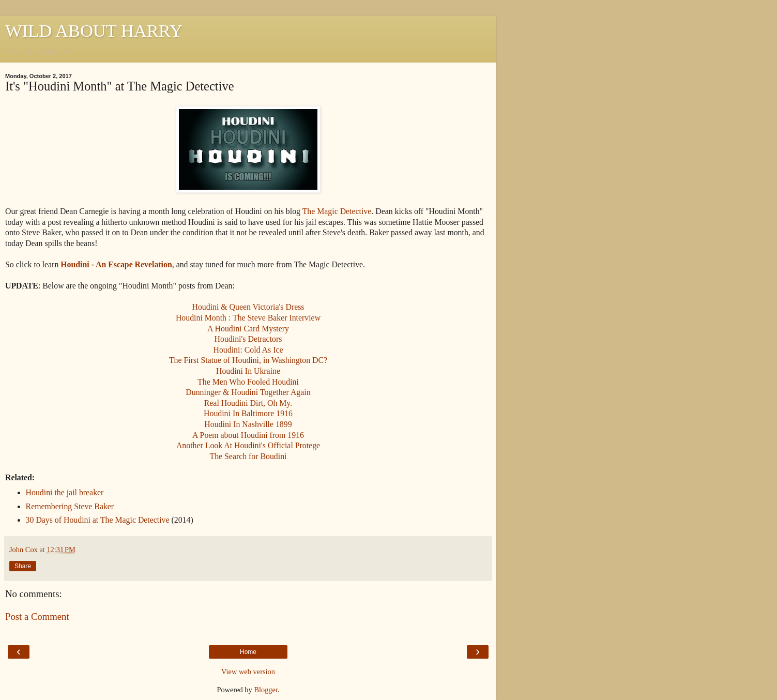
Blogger (266, 690)
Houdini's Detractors (248, 339)
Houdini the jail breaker (65, 492)
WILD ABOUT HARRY (94, 31)
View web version (248, 672)
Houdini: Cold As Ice (248, 350)
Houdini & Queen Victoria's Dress (248, 307)
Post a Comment (37, 617)
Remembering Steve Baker (70, 506)
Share (23, 566)
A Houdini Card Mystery (248, 329)
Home (248, 652)
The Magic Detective (337, 211)
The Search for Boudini (248, 456)
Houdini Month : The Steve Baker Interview (248, 318)
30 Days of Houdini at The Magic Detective (98, 520)
